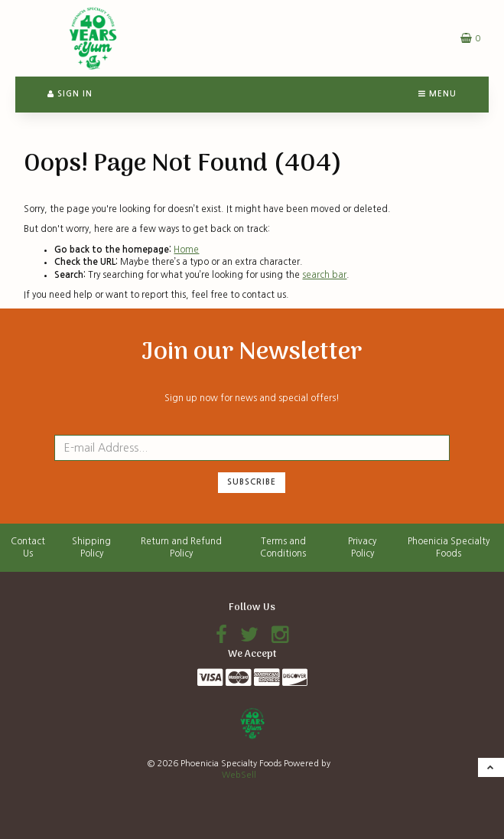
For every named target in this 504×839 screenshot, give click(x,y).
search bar (324, 275)
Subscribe (252, 482)
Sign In (70, 94)
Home (186, 250)
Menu (437, 94)
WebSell (239, 775)
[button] (470, 38)
